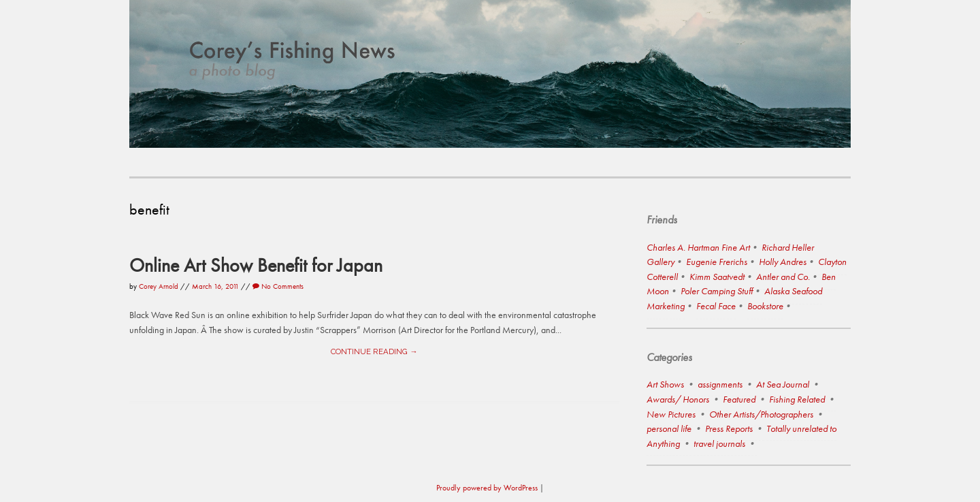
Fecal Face (716, 306)
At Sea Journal (783, 384)
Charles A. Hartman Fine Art (698, 247)
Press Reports (729, 428)
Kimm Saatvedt (717, 277)
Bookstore (765, 306)
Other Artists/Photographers (761, 414)
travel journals (719, 443)
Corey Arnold (159, 286)
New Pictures (671, 414)
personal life (669, 428)
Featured (739, 399)
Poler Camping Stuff (717, 291)
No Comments (278, 286)
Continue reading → (374, 351)
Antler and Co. (783, 277)
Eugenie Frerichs (717, 262)
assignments (720, 384)
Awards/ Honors (678, 399)
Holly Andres (783, 262)
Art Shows (665, 384)
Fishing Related (797, 399)
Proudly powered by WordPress (487, 488)
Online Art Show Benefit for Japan (256, 265)
